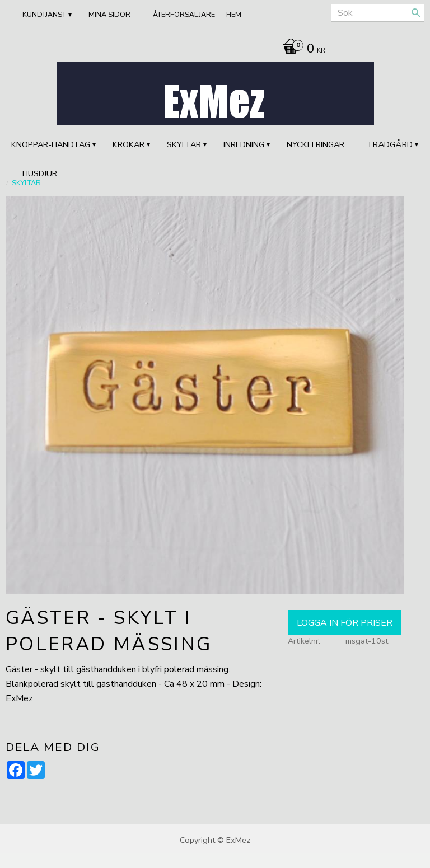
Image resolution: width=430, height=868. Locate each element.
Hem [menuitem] (234, 15)
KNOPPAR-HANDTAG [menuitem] (51, 144)
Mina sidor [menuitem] (109, 15)
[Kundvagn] (301, 50)
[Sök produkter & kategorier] (378, 13)
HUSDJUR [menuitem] (40, 173)
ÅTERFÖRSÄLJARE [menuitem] (184, 15)
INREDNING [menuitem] (244, 144)
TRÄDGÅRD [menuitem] (390, 144)
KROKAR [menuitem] (128, 144)
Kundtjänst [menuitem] (44, 15)
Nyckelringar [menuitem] (316, 144)
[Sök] (416, 13)
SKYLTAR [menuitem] (184, 144)
